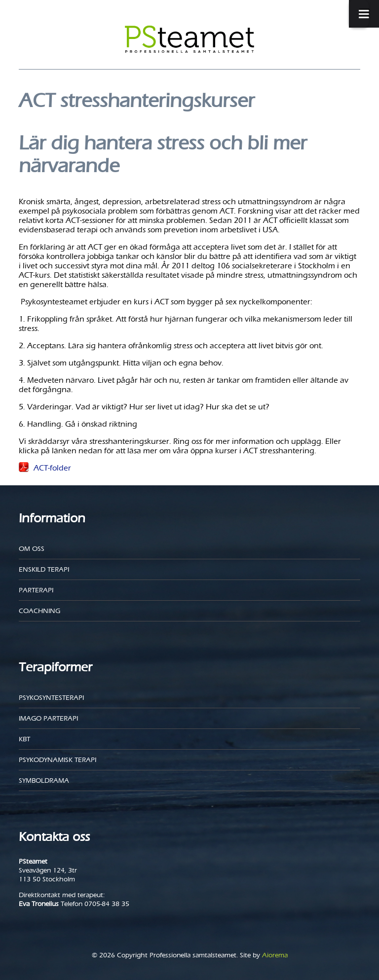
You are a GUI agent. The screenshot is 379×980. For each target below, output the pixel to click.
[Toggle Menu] (359, 14)
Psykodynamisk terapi (57, 760)
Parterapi (36, 590)
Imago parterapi (48, 718)
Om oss (32, 549)
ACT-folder (52, 468)
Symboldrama (44, 780)
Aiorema (275, 955)
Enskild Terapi (44, 569)
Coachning (39, 611)
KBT (24, 739)
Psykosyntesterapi (51, 698)
